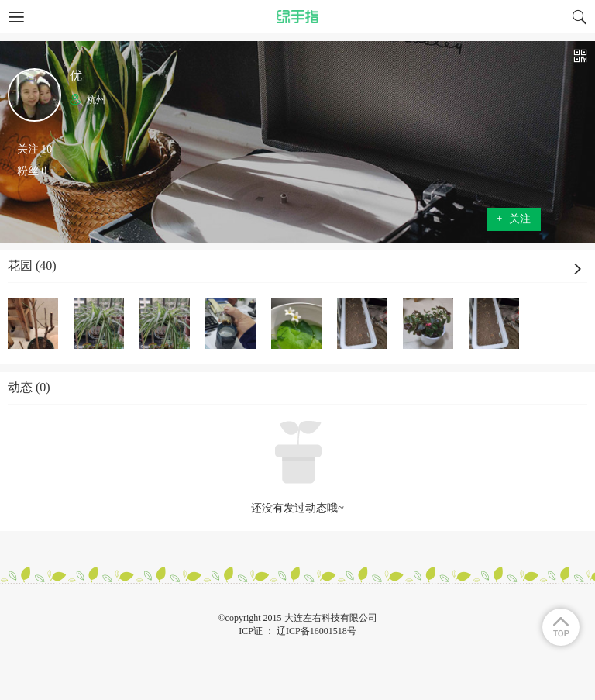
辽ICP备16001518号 (316, 631)
